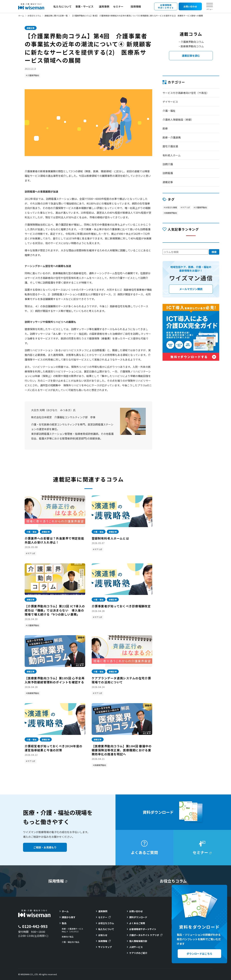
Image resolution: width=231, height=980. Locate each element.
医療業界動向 (33, 693)
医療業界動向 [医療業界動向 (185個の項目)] (171, 213)
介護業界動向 (33, 75)
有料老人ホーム (172, 155)
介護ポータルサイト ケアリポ (144, 935)
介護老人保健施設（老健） (178, 120)
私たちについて (63, 6)
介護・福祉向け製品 (71, 942)
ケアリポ (31, 553)
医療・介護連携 (172, 137)
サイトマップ (105, 947)
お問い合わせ (136, 911)
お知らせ (103, 935)
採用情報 (136, 6)
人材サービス (136, 947)
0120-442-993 (35, 926)
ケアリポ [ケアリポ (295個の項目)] (186, 207)
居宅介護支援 (170, 146)
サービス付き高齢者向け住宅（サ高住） (186, 93)
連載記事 (31, 28)
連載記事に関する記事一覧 (56, 16)
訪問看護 (168, 173)
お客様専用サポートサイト (143, 929)
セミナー (118, 6)
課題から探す (69, 917)
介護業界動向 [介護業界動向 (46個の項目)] (201, 207)
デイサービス (170, 102)
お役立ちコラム (34, 16)
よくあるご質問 (137, 923)
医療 (165, 128)
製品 (64, 923)
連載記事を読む (191, 56)
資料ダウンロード (138, 917)
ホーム (21, 16)
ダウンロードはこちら (199, 954)
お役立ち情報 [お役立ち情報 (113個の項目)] (171, 207)
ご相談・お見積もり (45, 847)
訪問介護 (168, 164)
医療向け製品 (68, 937)
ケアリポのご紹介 (138, 953)
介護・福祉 (169, 111)
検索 (214, 252)
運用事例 (104, 6)
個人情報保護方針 (138, 941)
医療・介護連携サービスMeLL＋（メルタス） (72, 930)
